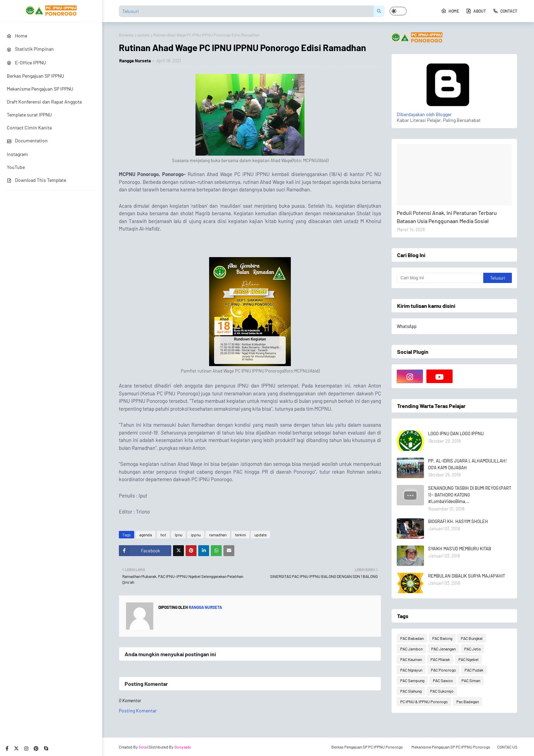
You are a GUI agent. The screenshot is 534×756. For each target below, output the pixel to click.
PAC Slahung (411, 691)
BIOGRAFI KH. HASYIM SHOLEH (458, 521)
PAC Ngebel (468, 659)
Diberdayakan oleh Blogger (448, 111)
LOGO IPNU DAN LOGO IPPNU (456, 434)
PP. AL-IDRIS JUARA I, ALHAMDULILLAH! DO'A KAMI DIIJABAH (467, 464)
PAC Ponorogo (443, 670)
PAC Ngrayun (411, 670)
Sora (143, 747)
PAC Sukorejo (442, 691)
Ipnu (178, 535)
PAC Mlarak (440, 659)
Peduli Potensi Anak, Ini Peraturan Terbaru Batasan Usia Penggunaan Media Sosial (447, 217)
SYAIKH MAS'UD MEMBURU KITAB (460, 549)
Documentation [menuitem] (27, 140)
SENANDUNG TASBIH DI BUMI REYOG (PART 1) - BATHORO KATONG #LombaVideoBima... (470, 495)
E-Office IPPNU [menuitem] (26, 62)
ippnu (196, 535)
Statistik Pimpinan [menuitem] (30, 49)
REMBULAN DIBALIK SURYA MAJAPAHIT (467, 576)
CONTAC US (507, 747)
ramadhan (218, 535)
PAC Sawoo (443, 680)
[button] (398, 11)
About (476, 11)
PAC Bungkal (472, 638)
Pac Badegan (468, 702)
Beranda (126, 35)
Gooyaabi (183, 747)
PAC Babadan (412, 638)
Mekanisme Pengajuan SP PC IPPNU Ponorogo (451, 747)
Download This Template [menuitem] (36, 180)
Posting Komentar (138, 711)
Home (450, 11)
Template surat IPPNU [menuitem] (29, 115)
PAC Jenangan (443, 649)
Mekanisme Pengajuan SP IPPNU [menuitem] (40, 89)
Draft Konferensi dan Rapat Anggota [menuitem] (44, 102)
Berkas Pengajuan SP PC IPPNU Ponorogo (367, 747)
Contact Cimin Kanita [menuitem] (29, 128)
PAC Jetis (473, 649)
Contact (505, 11)
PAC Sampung (412, 680)
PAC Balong (442, 638)
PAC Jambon (411, 649)
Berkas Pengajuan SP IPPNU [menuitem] (35, 76)
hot (163, 535)
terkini (240, 535)
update (143, 35)
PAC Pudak (474, 670)
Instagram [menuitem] (17, 154)
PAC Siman (471, 680)
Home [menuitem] (17, 36)
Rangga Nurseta (135, 61)
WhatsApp (407, 326)
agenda (146, 535)
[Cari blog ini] (440, 278)
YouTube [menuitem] (16, 167)
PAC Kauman (411, 659)
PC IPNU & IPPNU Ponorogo (424, 702)
